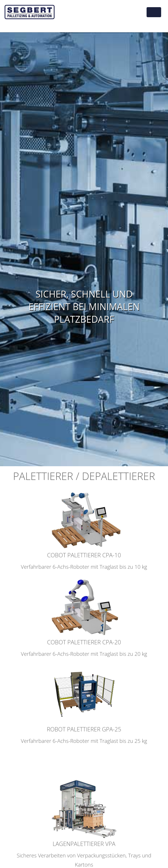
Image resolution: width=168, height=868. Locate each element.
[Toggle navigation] (154, 12)
